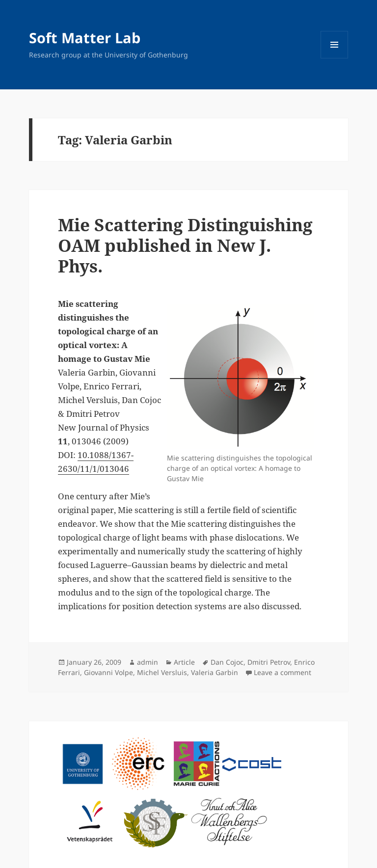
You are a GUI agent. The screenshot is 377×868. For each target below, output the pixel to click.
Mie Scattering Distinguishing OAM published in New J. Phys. (185, 245)
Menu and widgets (335, 58)
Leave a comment (283, 672)
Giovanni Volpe (108, 672)
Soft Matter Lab (85, 38)
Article (184, 662)
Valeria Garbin (215, 672)
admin (148, 662)
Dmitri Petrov (269, 662)
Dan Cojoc (227, 662)
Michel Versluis (162, 672)
